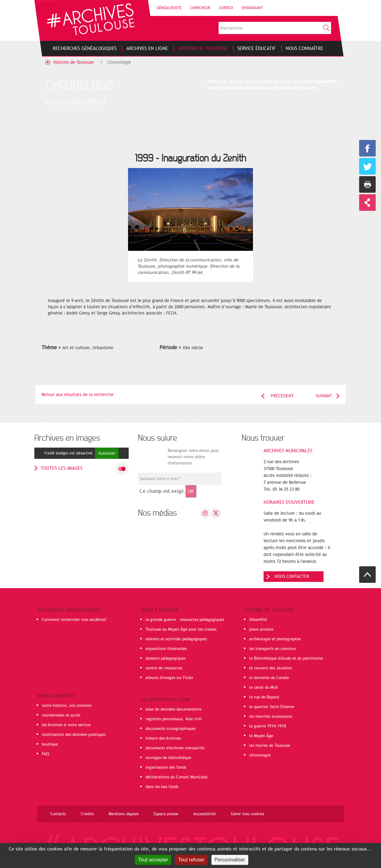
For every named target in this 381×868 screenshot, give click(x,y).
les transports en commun (272, 649)
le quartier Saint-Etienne (272, 707)
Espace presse (166, 814)
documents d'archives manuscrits (175, 748)
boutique (50, 744)
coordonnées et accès (61, 715)
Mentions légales (124, 814)
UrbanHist (258, 620)
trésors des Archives (163, 738)
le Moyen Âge (261, 736)
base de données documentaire (173, 709)
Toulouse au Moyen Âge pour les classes (181, 629)
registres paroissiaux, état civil (174, 719)
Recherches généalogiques (69, 610)
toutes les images (62, 468)
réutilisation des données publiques (74, 735)
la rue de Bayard (264, 697)
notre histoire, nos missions (67, 706)
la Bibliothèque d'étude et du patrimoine (286, 658)
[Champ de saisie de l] (180, 479)
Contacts (58, 814)
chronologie (260, 755)
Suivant (324, 396)
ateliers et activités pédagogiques (176, 639)
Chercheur (200, 8)
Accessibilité (205, 814)
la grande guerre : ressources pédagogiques (185, 620)
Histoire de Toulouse (74, 62)
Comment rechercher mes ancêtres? (74, 620)
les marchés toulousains (271, 717)
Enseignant (252, 8)
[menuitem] (85, 48)
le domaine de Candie (269, 678)
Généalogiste (169, 8)
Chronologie (119, 62)
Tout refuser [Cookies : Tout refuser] (191, 860)
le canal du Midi (264, 687)
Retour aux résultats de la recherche (78, 395)
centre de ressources (164, 668)
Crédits (87, 814)
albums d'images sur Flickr (169, 678)
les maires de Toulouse (270, 746)
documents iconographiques (171, 729)
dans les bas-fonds (162, 787)
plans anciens (261, 629)
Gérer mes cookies (247, 814)
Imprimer (367, 184)
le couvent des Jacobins (270, 668)
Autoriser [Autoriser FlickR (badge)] (107, 453)
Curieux (226, 8)
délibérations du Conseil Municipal (177, 777)
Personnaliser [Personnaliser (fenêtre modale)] (230, 860)
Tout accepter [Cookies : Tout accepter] (153, 860)
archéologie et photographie (275, 639)
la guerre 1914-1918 (268, 726)
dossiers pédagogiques (166, 658)
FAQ (45, 754)
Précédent (282, 396)
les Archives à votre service (66, 725)
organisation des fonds (166, 767)
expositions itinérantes (166, 649)
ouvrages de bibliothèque (168, 758)
